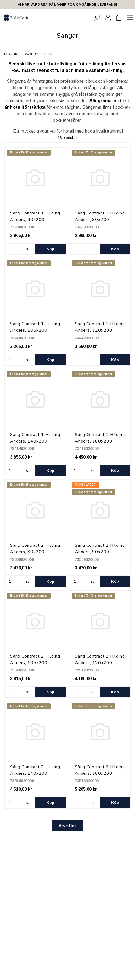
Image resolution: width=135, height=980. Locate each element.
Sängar (49, 54)
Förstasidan (12, 54)
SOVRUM (32, 54)
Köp (50, 249)
